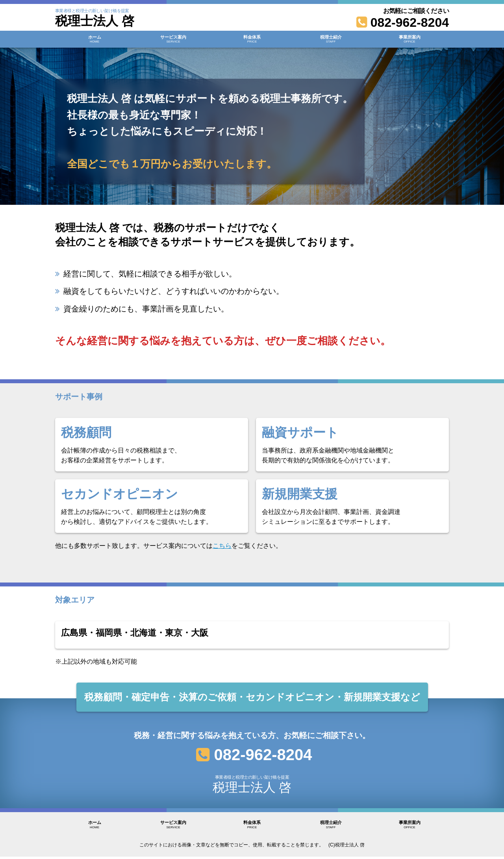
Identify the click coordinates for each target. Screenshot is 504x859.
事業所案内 (409, 41)
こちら (222, 546)
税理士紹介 (331, 41)
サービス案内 (173, 41)
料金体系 (252, 41)
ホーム (94, 41)
